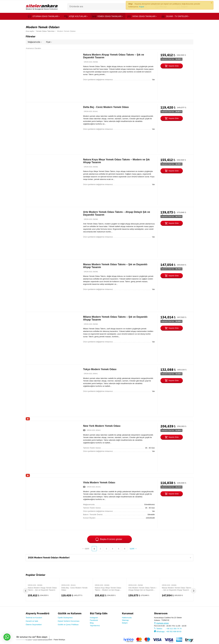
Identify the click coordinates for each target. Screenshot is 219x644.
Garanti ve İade (32, 621)
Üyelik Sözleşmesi (65, 618)
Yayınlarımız (95, 626)
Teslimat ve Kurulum (34, 618)
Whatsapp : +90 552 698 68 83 (168, 632)
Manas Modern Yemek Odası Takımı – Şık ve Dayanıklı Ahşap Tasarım (177, 589)
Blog (92, 623)
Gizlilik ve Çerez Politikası (68, 625)
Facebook (94, 620)
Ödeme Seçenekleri (34, 625)
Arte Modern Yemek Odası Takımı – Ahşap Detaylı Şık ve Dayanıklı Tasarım (143, 589)
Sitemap (125, 620)
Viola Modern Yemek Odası (99, 483)
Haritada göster (161, 623)
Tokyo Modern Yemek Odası (100, 369)
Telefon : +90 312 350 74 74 (168, 629)
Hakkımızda (127, 618)
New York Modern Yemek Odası (102, 426)
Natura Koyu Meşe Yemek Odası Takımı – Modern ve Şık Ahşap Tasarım (108, 589)
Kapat (142, 7)
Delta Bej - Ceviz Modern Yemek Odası (106, 107)
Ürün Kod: (88, 62)
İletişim (125, 623)
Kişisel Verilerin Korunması (69, 621)
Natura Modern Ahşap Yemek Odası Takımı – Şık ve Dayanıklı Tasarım (42, 589)
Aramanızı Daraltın (33, 48)
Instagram (94, 618)
